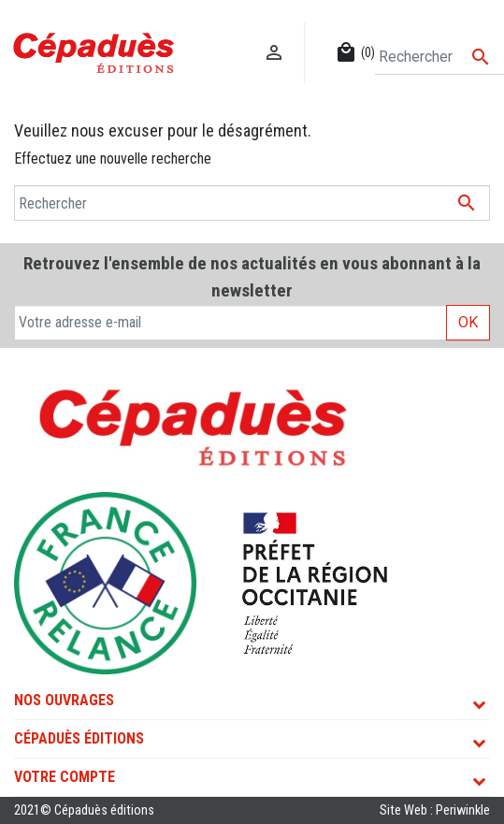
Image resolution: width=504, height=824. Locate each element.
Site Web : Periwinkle (435, 810)
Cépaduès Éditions (79, 738)
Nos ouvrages (64, 700)
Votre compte (65, 777)
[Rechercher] (439, 57)
